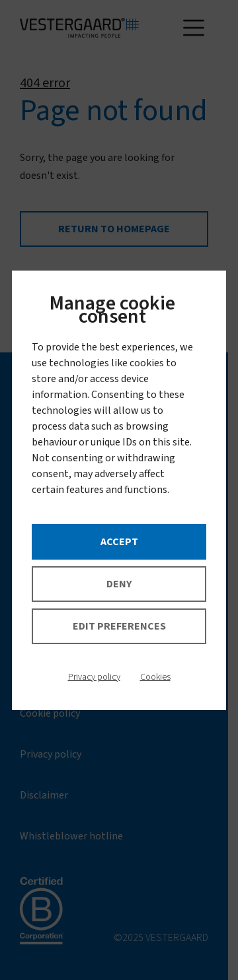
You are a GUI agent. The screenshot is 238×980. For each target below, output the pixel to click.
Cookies (155, 677)
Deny (119, 584)
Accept (119, 542)
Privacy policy (94, 677)
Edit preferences (119, 626)
